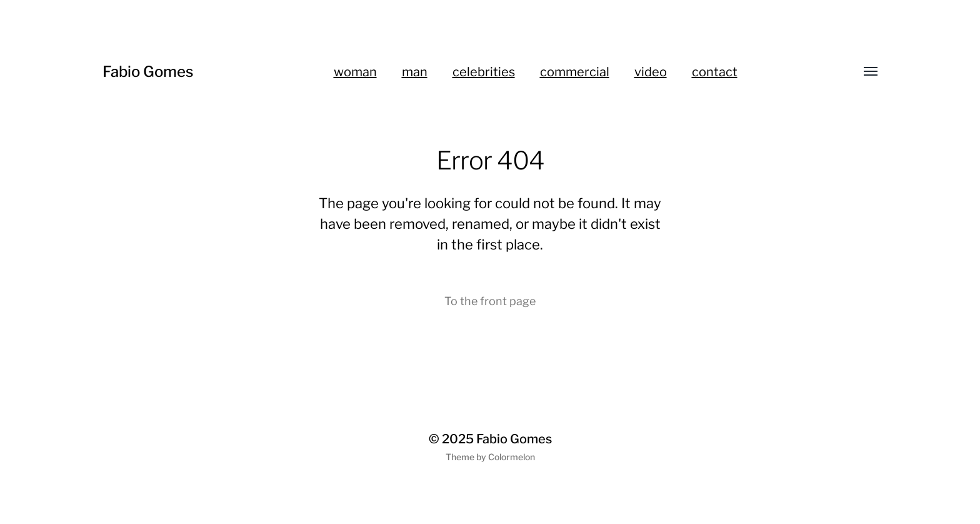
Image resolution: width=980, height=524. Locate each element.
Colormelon (512, 457)
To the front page (490, 301)
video (651, 72)
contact (715, 72)
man (415, 72)
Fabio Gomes (148, 72)
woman (355, 72)
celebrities (484, 72)
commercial (575, 72)
